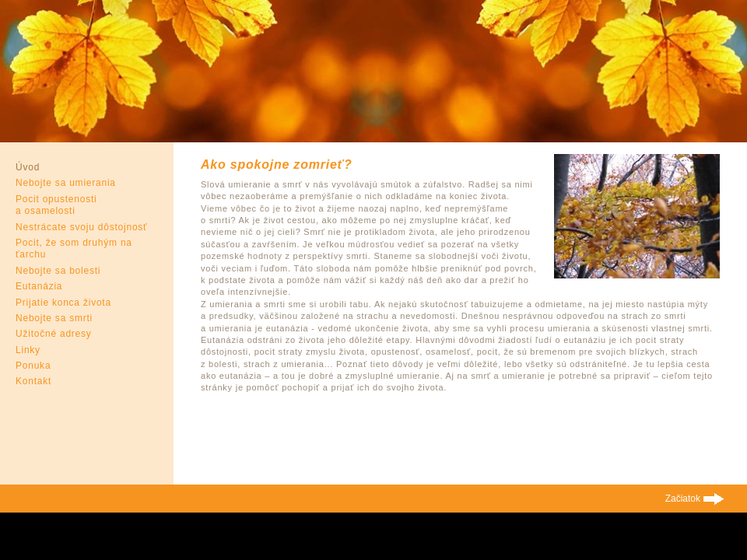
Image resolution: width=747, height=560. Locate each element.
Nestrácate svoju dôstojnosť (81, 227)
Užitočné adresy (54, 334)
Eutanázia (39, 286)
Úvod (28, 167)
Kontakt (33, 381)
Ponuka (33, 366)
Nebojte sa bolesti (58, 271)
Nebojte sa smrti (54, 318)
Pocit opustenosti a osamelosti (56, 205)
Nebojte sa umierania (66, 183)
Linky (28, 350)
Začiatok (683, 499)
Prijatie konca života (63, 303)
